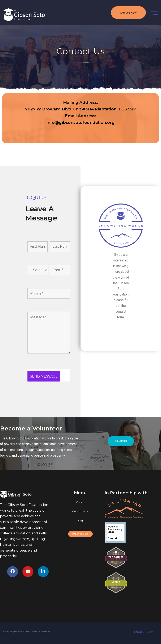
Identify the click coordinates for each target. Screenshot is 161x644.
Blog (80, 521)
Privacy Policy (146, 632)
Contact (80, 502)
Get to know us (80, 511)
